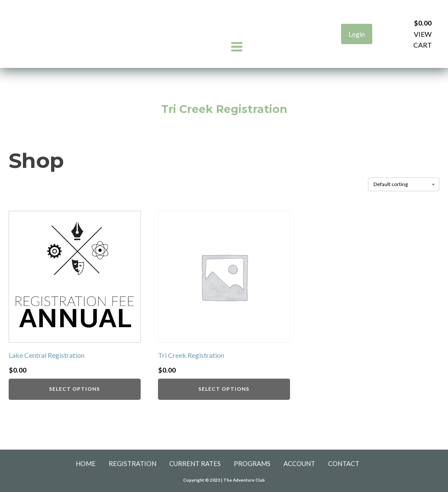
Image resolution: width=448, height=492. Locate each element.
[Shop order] (404, 184)
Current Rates (195, 463)
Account (299, 463)
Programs (252, 463)
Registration (132, 463)
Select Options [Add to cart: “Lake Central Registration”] (74, 389)
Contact (344, 463)
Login (357, 34)
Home (86, 463)
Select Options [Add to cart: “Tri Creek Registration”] (224, 389)
